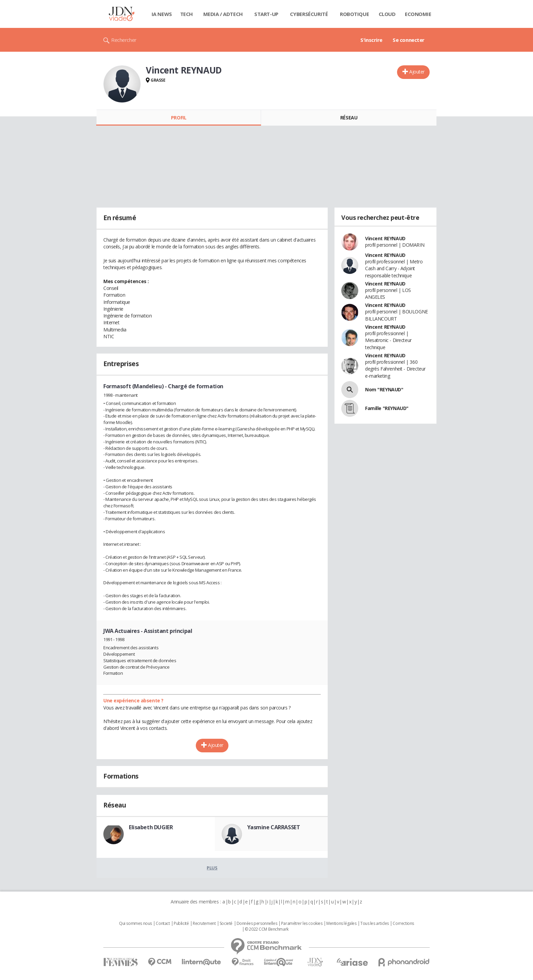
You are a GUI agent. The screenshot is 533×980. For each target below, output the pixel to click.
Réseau (349, 118)
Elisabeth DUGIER (151, 827)
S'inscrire (371, 40)
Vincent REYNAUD (385, 238)
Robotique (354, 14)
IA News (162, 14)
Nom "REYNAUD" (384, 389)
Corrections (403, 924)
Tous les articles (375, 924)
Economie (418, 14)
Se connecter (409, 40)
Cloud (387, 14)
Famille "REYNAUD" (387, 408)
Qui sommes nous (135, 924)
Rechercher (124, 40)
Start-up (266, 14)
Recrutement (204, 924)
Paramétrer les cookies (302, 924)
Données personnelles (257, 924)
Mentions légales (341, 924)
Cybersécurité (309, 14)
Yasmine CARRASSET (274, 827)
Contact (163, 924)
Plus (212, 868)
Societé (226, 924)
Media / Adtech (223, 14)
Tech (186, 14)
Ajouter (417, 72)
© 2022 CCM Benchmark (267, 929)
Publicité (181, 924)
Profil (179, 118)
